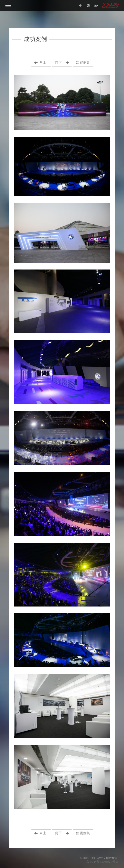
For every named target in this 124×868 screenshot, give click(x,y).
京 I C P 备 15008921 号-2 (102, 862)
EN (96, 5)
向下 (58, 63)
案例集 (85, 63)
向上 (43, 63)
